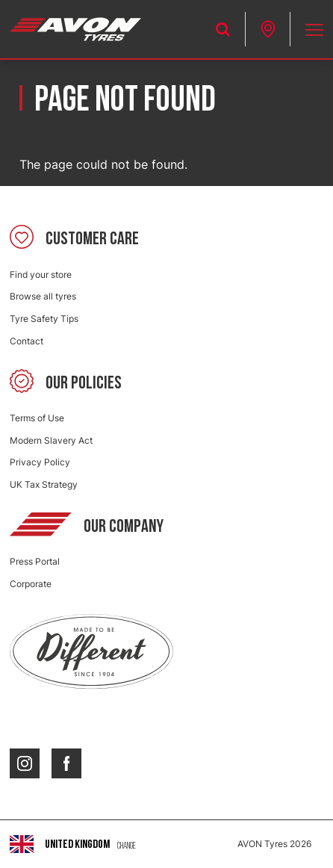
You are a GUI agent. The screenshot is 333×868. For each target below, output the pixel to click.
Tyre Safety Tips (44, 319)
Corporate (31, 584)
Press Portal (35, 561)
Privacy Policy (40, 462)
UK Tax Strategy (44, 484)
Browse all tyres (43, 296)
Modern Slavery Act (51, 440)
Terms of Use (37, 418)
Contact (27, 341)
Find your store (41, 275)
